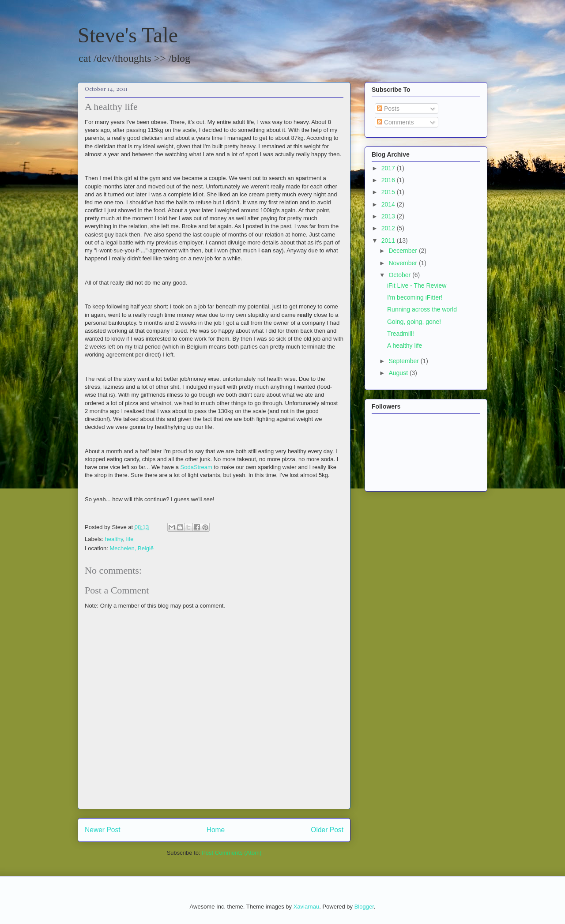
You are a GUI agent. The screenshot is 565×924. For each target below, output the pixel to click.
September (404, 361)
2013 (389, 216)
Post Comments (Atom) (232, 853)
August (399, 373)
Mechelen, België (132, 548)
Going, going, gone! (414, 322)
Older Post (327, 830)
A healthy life (405, 346)
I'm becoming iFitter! (415, 297)
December (403, 251)
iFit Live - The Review (417, 285)
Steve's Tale (128, 35)
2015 (389, 192)
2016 (389, 180)
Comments (395, 122)
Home (216, 830)
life (130, 539)
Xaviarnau (307, 907)
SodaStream (196, 467)
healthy (114, 539)
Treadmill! (401, 334)
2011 (389, 240)
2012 (389, 228)
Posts (388, 109)
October (400, 275)
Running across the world (422, 309)
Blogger (364, 907)
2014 (389, 204)
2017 (389, 168)
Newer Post (103, 830)
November (403, 263)
